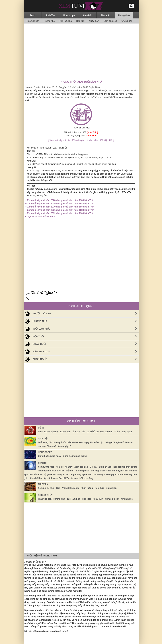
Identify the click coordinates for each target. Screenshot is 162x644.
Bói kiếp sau (82, 471)
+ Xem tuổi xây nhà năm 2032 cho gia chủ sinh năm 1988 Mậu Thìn (60, 213)
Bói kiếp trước (98, 471)
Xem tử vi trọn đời (76, 432)
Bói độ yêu (45, 474)
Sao (58, 488)
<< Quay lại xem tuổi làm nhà (40, 217)
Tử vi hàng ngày (123, 432)
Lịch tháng (105, 442)
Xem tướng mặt (46, 467)
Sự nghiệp (111, 488)
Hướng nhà (49, 21)
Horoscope (69, 15)
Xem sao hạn (106, 432)
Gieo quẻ (51, 446)
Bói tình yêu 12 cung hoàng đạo (69, 474)
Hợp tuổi (80, 21)
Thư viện (106, 15)
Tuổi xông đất (45, 442)
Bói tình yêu (105, 467)
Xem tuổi (99, 488)
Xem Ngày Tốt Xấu (88, 442)
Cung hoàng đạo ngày (50, 456)
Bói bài (93, 467)
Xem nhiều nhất (46, 488)
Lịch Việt (51, 15)
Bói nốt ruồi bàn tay (50, 471)
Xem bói (87, 15)
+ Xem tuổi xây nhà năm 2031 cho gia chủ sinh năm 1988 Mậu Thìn (60, 210)
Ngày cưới (94, 21)
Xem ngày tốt (65, 446)
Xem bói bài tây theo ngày (101, 474)
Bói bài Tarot (65, 478)
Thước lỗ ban (33, 21)
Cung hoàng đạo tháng (75, 456)
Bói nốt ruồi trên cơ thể (125, 467)
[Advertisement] (81, 52)
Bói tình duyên (115, 471)
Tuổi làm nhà (65, 21)
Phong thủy (124, 15)
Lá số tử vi (92, 432)
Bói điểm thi (68, 471)
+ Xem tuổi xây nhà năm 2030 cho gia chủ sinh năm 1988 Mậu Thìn (60, 207)
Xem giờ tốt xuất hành (65, 442)
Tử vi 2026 (43, 432)
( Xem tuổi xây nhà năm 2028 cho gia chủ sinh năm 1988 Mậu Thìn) (81, 140)
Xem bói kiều (81, 467)
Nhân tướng (87, 488)
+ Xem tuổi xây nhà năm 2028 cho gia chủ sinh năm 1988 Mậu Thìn (60, 200)
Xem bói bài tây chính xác (43, 478)
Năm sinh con (110, 21)
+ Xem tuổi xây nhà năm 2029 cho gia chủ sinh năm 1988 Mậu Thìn (60, 204)
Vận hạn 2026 (58, 432)
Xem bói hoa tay (64, 467)
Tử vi (33, 15)
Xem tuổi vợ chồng (83, 478)
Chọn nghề (127, 21)
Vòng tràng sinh (70, 488)
